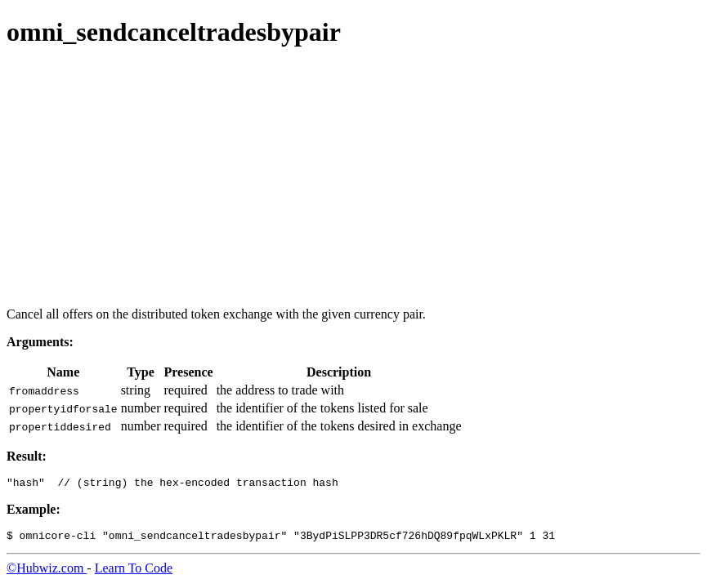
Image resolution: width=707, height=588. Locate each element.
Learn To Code (134, 573)
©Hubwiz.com (47, 573)
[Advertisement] (353, 180)
